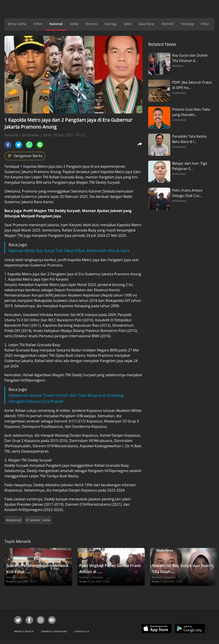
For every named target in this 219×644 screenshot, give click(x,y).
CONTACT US (82, 631)
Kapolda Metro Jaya (39, 166)
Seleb (128, 24)
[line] (40, 145)
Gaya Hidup (146, 24)
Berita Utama (17, 24)
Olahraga (110, 24)
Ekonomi (91, 24)
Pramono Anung (47, 172)
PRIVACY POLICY (24, 631)
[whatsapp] (29, 145)
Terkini (38, 24)
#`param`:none (38, 520)
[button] (212, 567)
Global (74, 24)
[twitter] (19, 145)
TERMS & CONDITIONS (54, 631)
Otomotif (167, 24)
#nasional (14, 520)
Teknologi (187, 24)
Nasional (56, 24)
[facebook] (8, 145)
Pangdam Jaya (78, 166)
